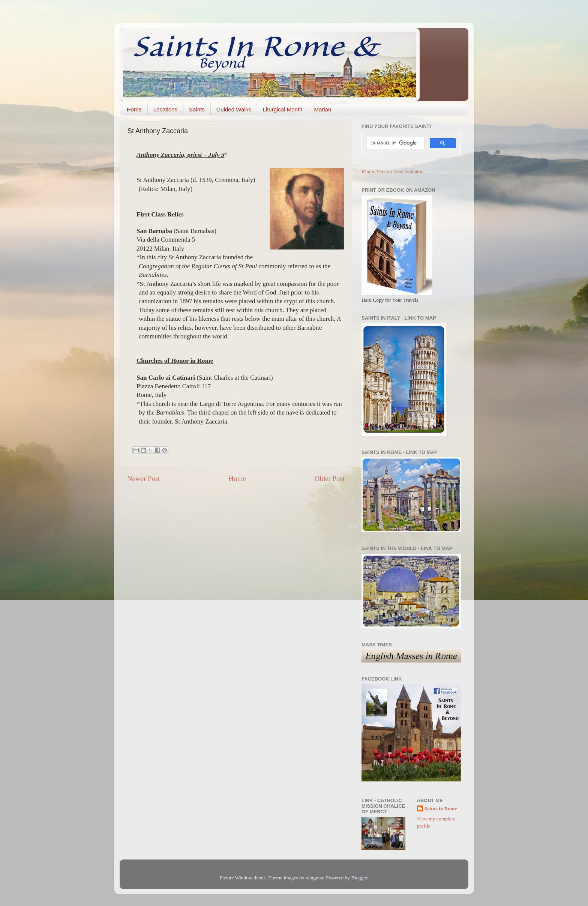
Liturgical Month (283, 109)
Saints (197, 109)
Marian (322, 109)
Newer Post (144, 479)
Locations (165, 109)
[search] (395, 143)
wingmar (314, 878)
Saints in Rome (441, 809)
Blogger (359, 878)
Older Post (330, 479)
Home (134, 109)
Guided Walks (234, 109)
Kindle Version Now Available (392, 172)
